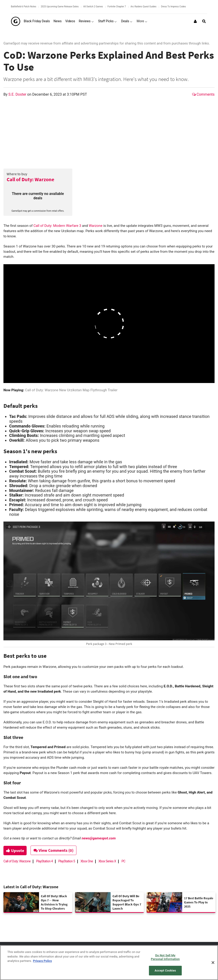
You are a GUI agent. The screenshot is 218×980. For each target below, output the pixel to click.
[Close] (213, 963)
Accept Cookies (165, 970)
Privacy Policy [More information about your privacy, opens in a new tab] (42, 961)
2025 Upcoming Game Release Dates (60, 7)
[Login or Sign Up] (195, 21)
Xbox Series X (107, 861)
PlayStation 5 (67, 861)
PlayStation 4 (44, 861)
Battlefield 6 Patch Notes (24, 7)
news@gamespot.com (99, 838)
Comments (203, 94)
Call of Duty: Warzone (30, 179)
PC (123, 861)
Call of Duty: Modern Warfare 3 (57, 226)
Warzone (96, 226)
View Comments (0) (55, 850)
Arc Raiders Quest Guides (144, 7)
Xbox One (87, 861)
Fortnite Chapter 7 (117, 7)
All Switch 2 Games (93, 7)
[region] (109, 963)
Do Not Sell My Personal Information (165, 957)
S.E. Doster (18, 94)
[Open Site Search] (204, 21)
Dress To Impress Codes (173, 7)
